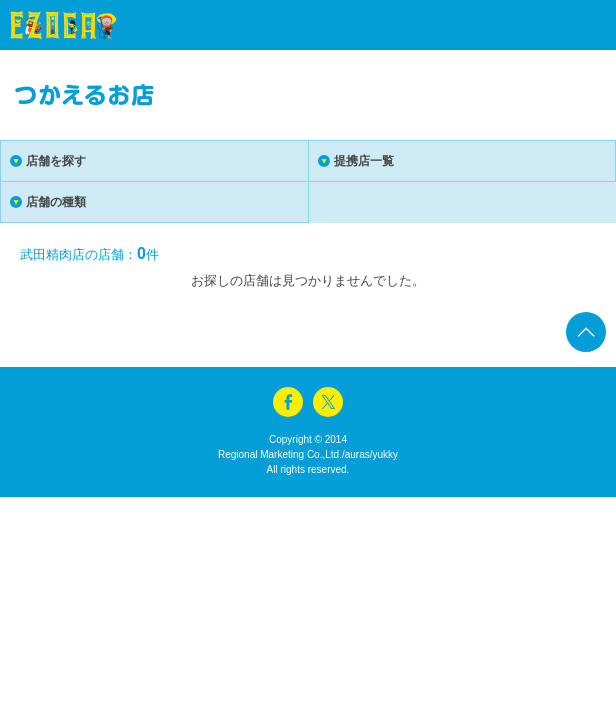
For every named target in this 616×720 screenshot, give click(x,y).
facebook (288, 402)
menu (566, 25)
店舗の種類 (56, 202)
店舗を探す (56, 161)
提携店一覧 (364, 161)
